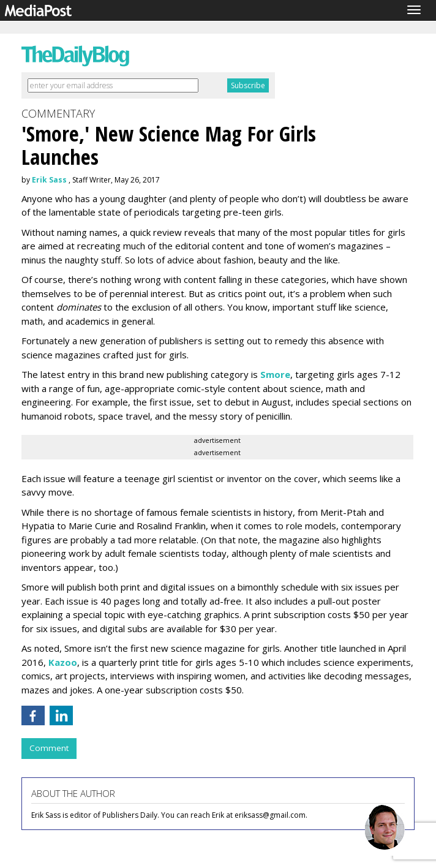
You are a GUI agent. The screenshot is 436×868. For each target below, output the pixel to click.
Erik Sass (49, 180)
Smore (275, 374)
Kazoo (63, 662)
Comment (49, 748)
